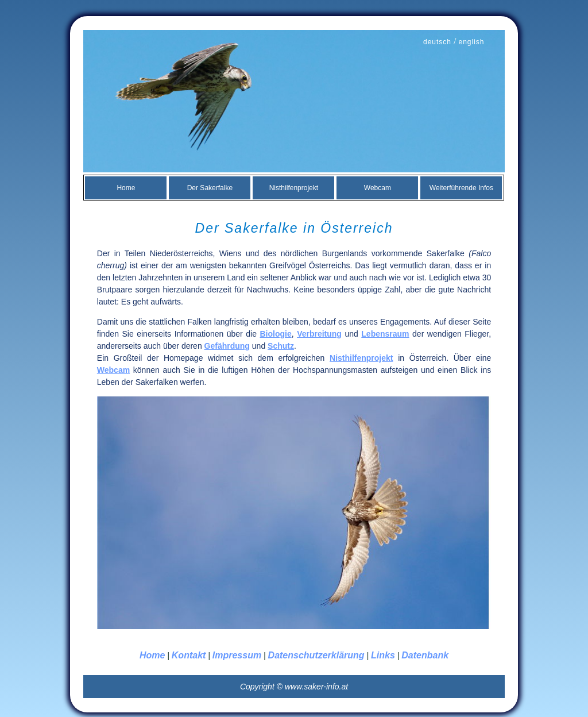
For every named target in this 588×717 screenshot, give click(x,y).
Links (383, 655)
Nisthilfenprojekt (294, 188)
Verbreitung (319, 334)
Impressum (237, 655)
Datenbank (425, 655)
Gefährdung (227, 346)
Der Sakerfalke (210, 188)
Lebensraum (385, 334)
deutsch (437, 42)
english (471, 42)
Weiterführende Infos (461, 188)
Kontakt (189, 655)
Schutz (281, 346)
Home (126, 188)
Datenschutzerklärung (316, 655)
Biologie (275, 334)
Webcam (378, 188)
